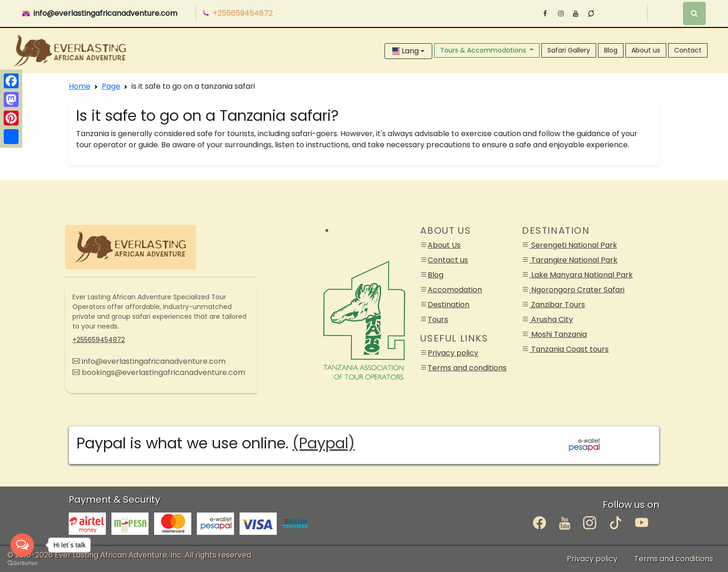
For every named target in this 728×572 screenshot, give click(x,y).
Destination (448, 305)
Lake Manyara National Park (581, 275)
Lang (406, 51)
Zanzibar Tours (557, 305)
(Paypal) (324, 443)
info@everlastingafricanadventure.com (105, 13)
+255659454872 (99, 340)
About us (646, 50)
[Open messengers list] (22, 545)
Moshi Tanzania (558, 334)
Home (80, 86)
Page (111, 86)
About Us (444, 245)
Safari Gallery (569, 50)
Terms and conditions (467, 368)
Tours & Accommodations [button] (484, 50)
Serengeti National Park (573, 245)
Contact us (448, 260)
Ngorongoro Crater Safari (577, 290)
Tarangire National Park (573, 260)
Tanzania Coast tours (569, 349)
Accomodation (455, 290)
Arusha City (551, 319)
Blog (611, 50)
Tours (438, 319)
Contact (688, 50)
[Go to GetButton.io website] (22, 563)
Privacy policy (453, 353)
